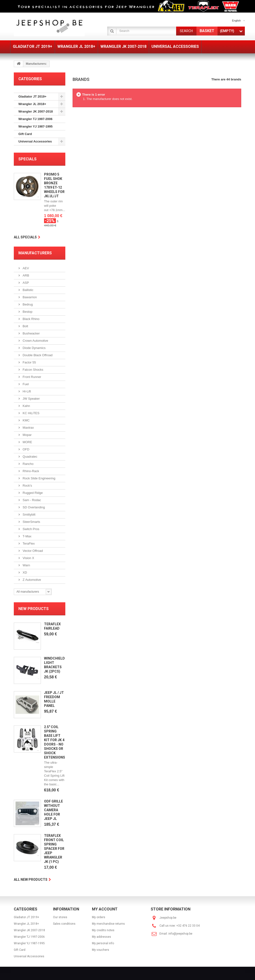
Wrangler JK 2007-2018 (36, 111)
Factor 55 (29, 362)
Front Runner (31, 377)
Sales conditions (64, 924)
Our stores (60, 917)
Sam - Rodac (31, 500)
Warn (26, 565)
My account (105, 909)
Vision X (28, 558)
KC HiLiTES (31, 413)
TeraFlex (28, 543)
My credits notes (103, 930)
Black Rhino (31, 319)
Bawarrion (29, 297)
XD (24, 572)
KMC (26, 420)
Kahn (26, 406)
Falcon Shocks (33, 370)
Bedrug (27, 304)
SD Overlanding (33, 507)
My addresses (101, 937)
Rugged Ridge (32, 493)
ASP (25, 283)
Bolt (25, 326)
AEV (25, 268)
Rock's (27, 486)
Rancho (28, 464)
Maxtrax (28, 428)
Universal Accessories (35, 141)
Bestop (27, 312)
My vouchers (101, 950)
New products (34, 609)
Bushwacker (31, 333)
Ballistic (28, 290)
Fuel (25, 384)
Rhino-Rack (30, 471)
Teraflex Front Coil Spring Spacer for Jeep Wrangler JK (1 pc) (54, 849)
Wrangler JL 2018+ (32, 104)
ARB (25, 275)
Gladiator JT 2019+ (32, 96)
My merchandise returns (108, 924)
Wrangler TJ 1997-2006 (35, 119)
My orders (99, 917)
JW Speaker (31, 399)
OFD (26, 449)
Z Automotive (31, 580)
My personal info (103, 943)
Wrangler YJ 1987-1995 (35, 126)
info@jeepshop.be (180, 934)
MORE (27, 442)
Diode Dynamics (34, 348)
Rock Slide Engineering (39, 478)
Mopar (27, 435)
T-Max (27, 536)
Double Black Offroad (37, 355)
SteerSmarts (31, 522)
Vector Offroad (32, 551)
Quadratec (30, 457)
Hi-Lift (26, 391)
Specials (27, 159)
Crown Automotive (35, 341)
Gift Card (25, 134)
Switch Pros (30, 529)
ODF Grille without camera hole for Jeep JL (53, 810)
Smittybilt (29, 515)
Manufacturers (35, 253)
